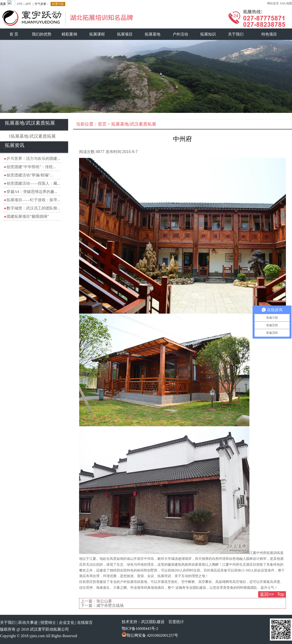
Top (281, 594)
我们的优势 (42, 34)
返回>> (267, 594)
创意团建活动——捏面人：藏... (33, 183)
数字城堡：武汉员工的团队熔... (33, 208)
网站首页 (273, 3)
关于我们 (236, 34)
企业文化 (67, 622)
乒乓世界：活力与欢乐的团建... (33, 159)
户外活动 (180, 34)
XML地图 (286, 3)
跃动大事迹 (28, 622)
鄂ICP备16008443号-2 (140, 629)
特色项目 (269, 34)
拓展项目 (125, 34)
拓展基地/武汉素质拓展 (134, 124)
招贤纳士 (48, 622)
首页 (102, 124)
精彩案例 (69, 34)
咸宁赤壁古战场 (110, 605)
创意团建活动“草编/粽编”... (30, 175)
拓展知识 (208, 34)
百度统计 (176, 622)
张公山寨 (104, 601)
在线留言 (85, 622)
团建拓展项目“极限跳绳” (28, 216)
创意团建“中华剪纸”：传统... (31, 167)
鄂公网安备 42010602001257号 (150, 635)
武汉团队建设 (153, 622)
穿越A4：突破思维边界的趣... (32, 192)
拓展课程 (97, 34)
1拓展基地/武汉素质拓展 (32, 136)
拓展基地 (153, 34)
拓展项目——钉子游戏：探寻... (33, 200)
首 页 (14, 34)
